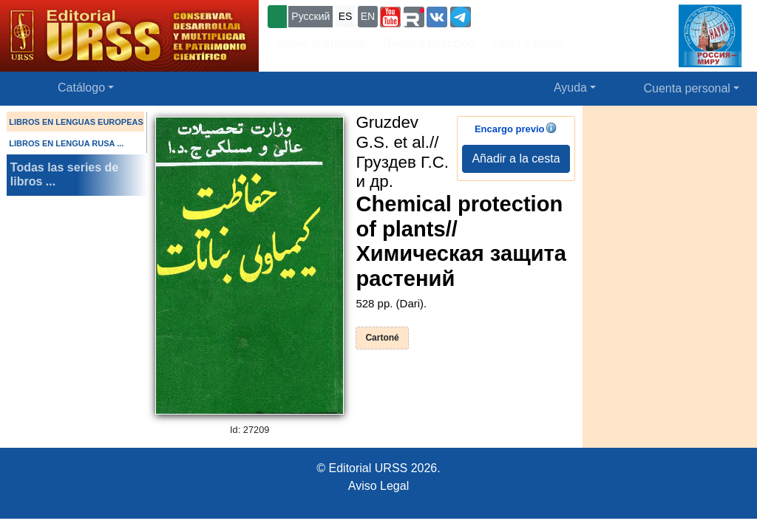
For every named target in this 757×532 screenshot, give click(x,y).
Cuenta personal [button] (687, 88)
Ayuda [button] (570, 88)
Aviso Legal (378, 486)
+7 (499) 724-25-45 (528, 15)
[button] (390, 17)
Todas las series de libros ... (64, 174)
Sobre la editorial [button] (321, 43)
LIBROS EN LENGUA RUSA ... (66, 143)
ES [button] (346, 16)
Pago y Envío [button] (528, 43)
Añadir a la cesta (516, 158)
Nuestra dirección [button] (429, 43)
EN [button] (368, 16)
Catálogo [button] (81, 88)
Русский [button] (310, 16)
